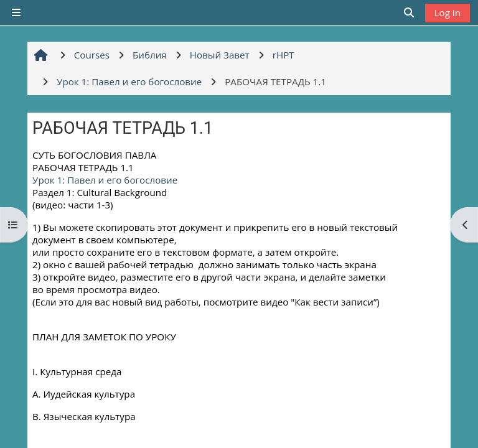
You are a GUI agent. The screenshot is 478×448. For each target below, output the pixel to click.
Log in (448, 12)
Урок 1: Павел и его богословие (105, 180)
